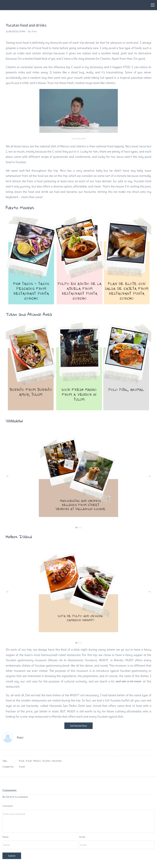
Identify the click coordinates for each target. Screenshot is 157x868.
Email (82, 837)
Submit (12, 856)
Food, (22, 761)
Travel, (29, 761)
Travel (22, 767)
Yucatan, (47, 761)
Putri (34, 31)
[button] (8, 476)
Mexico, (38, 761)
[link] (79, 217)
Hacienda (57, 761)
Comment (8, 806)
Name (5, 837)
